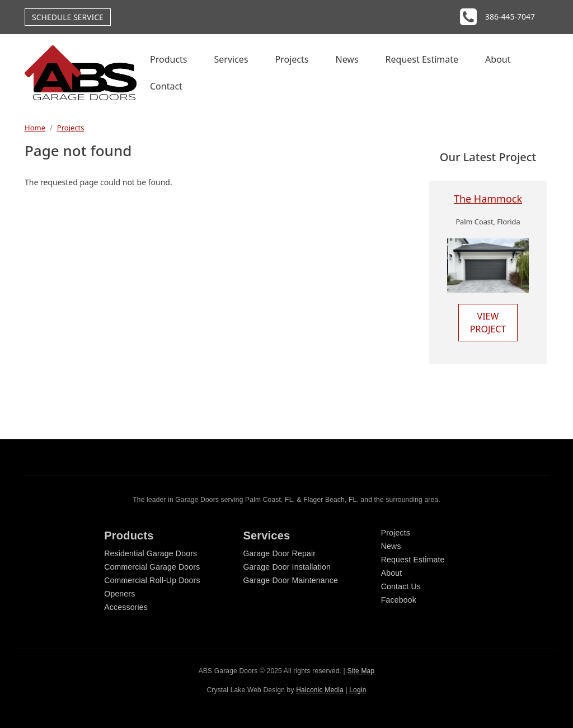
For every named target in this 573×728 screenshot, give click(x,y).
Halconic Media (320, 690)
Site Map (361, 671)
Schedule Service (68, 17)
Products (129, 536)
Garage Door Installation (287, 567)
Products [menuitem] (169, 59)
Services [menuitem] (231, 59)
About (392, 573)
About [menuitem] (498, 59)
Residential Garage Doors (151, 553)
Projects (71, 128)
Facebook (399, 600)
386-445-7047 (510, 17)
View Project (488, 322)
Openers (119, 594)
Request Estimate (413, 560)
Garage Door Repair (279, 553)
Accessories (126, 607)
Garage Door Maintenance (290, 580)
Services (266, 536)
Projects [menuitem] (292, 59)
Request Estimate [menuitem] (422, 59)
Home (35, 128)
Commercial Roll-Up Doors (152, 580)
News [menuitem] (347, 59)
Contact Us (401, 586)
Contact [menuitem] (166, 86)
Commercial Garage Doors (152, 567)
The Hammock (488, 199)
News (391, 546)
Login (358, 690)
